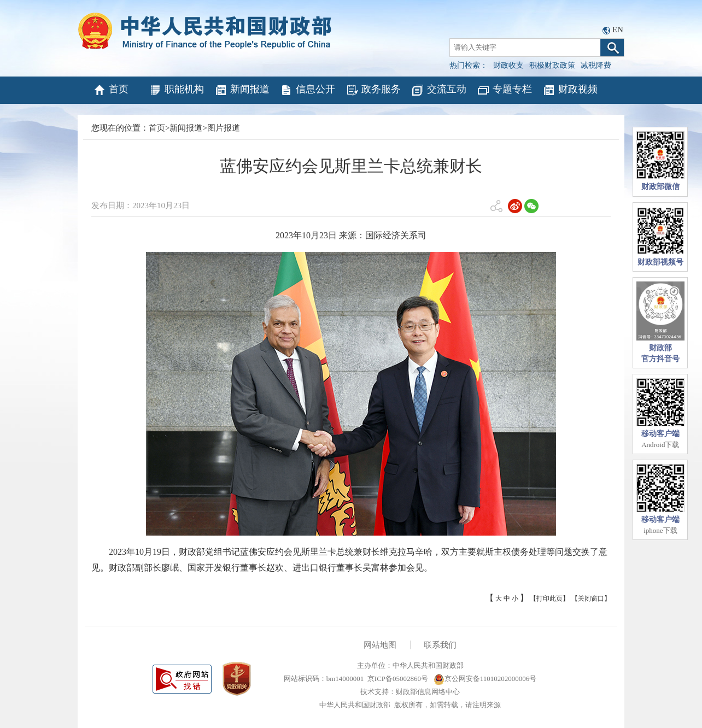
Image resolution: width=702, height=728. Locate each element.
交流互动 (439, 90)
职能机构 (176, 90)
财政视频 (570, 90)
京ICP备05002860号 (398, 679)
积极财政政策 (552, 65)
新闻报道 (242, 90)
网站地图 (380, 645)
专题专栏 (504, 90)
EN (618, 30)
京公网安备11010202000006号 (485, 679)
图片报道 (224, 128)
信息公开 (308, 90)
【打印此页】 (549, 598)
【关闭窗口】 (591, 598)
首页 (111, 90)
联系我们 (440, 645)
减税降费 (596, 65)
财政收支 (508, 65)
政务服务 (373, 90)
